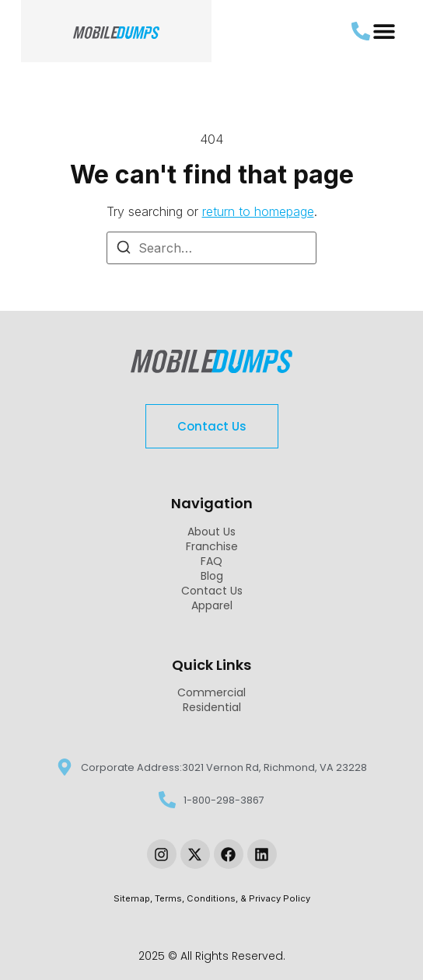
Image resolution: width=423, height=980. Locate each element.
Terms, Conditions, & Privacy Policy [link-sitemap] (232, 898)
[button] (385, 31)
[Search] (124, 249)
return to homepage (258, 211)
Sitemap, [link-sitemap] (134, 898)
